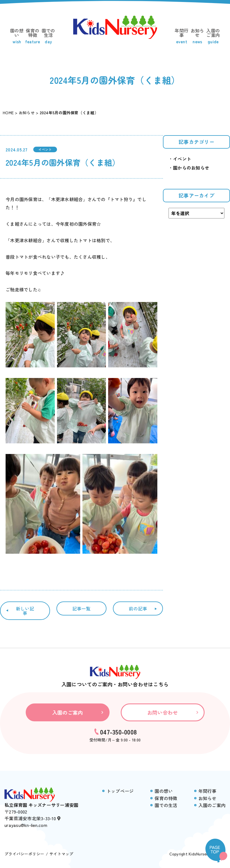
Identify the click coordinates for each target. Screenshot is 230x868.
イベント (45, 149)
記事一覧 (81, 608)
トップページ (120, 791)
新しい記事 (25, 611)
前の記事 (138, 608)
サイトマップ (61, 854)
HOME (8, 113)
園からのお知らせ (191, 168)
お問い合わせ (163, 712)
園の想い (17, 36)
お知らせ (197, 36)
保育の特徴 (33, 36)
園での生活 (48, 36)
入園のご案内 (213, 36)
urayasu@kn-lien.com (26, 825)
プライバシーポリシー (24, 854)
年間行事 (182, 36)
